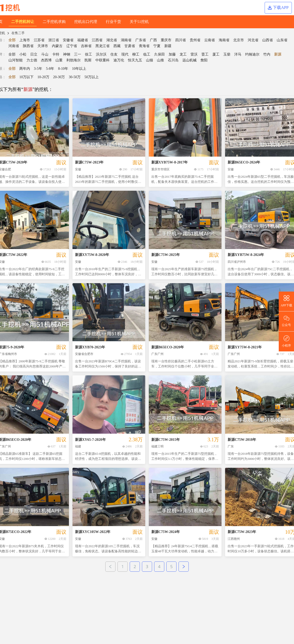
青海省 (144, 46)
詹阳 (204, 60)
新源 (278, 54)
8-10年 (63, 69)
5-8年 (50, 69)
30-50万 (75, 77)
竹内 (267, 54)
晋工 (205, 54)
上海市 (25, 40)
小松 (23, 54)
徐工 (89, 54)
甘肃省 (130, 46)
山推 (160, 60)
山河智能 (16, 60)
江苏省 (39, 40)
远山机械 (189, 60)
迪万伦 (119, 60)
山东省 (282, 40)
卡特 (56, 54)
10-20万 (43, 77)
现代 (125, 54)
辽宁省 (72, 46)
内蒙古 (57, 46)
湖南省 (126, 40)
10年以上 (79, 69)
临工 (147, 54)
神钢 (67, 54)
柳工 (136, 54)
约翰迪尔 (252, 54)
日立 (34, 54)
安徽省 (68, 40)
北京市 (239, 40)
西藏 (117, 46)
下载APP (278, 8)
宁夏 (157, 46)
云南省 (210, 40)
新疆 (168, 46)
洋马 (238, 54)
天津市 (43, 46)
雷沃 (194, 54)
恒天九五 (135, 60)
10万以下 (26, 77)
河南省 (14, 46)
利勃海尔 (73, 60)
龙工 (183, 54)
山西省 (268, 40)
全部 (12, 40)
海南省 (224, 40)
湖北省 (112, 40)
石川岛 (173, 60)
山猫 (150, 60)
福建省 (83, 40)
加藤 (172, 54)
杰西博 (46, 60)
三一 (78, 54)
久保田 (159, 54)
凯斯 (88, 60)
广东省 (141, 40)
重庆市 (166, 40)
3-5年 (38, 69)
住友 (114, 54)
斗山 (45, 54)
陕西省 (28, 46)
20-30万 (59, 77)
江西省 (97, 40)
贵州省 (195, 40)
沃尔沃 (101, 54)
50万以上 (92, 77)
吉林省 (86, 46)
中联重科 (102, 60)
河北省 (253, 40)
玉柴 (227, 54)
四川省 (181, 40)
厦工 (216, 54)
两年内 (25, 69)
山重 (59, 60)
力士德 (32, 60)
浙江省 (54, 40)
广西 (153, 40)
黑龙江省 (102, 46)
